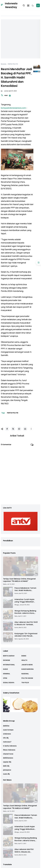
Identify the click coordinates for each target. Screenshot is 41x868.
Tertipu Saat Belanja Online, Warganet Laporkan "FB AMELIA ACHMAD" (19, 580)
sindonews (7, 734)
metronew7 (7, 742)
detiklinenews (8, 758)
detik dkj (6, 766)
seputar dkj (7, 762)
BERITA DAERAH (9, 656)
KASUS (5, 669)
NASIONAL (25, 674)
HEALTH (24, 660)
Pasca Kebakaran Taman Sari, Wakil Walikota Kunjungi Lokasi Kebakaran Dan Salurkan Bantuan (26, 589)
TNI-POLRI (25, 683)
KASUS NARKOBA (27, 669)
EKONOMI (7, 660)
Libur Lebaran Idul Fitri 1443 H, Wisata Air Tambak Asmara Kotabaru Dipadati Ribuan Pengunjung (26, 623)
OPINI (5, 678)
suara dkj (6, 774)
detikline (6, 726)
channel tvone (8, 754)
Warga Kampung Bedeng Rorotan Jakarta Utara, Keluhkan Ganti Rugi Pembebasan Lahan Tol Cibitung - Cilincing (25, 612)
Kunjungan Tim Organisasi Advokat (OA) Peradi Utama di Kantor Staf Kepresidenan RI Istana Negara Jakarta (26, 635)
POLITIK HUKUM (27, 678)
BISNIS (24, 656)
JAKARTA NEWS (27, 665)
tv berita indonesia (10, 746)
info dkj (6, 738)
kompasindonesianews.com (13, 108)
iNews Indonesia (9, 750)
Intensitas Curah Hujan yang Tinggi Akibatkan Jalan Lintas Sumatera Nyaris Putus (24, 601)
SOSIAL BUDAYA (9, 683)
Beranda (3, 64)
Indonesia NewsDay (11, 5)
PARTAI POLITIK (13, 64)
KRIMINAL (7, 674)
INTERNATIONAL (9, 665)
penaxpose (7, 770)
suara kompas (8, 730)
